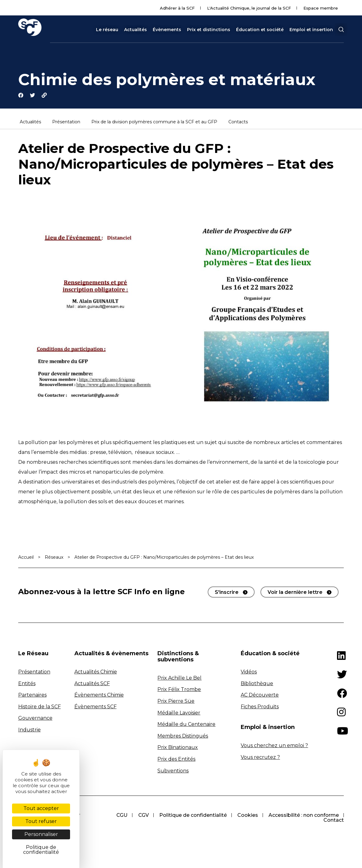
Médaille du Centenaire (186, 725)
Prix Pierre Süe (176, 702)
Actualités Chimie (96, 672)
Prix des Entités (176, 760)
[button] (341, 30)
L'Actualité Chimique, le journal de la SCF (249, 8)
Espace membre (321, 8)
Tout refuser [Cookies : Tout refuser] (41, 821)
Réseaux (54, 558)
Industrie (29, 731)
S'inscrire (227, 593)
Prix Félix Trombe (179, 690)
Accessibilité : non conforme (303, 816)
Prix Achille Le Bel (179, 679)
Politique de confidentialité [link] (41, 850)
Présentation (66, 123)
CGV (141, 816)
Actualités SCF (92, 684)
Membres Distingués (183, 736)
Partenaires (32, 696)
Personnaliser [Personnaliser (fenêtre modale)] (41, 834)
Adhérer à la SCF (177, 8)
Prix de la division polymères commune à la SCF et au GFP (154, 123)
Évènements (167, 30)
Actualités (135, 30)
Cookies (247, 816)
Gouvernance (35, 719)
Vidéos (249, 672)
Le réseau (107, 30)
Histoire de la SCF (40, 707)
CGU (119, 816)
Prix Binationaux (178, 748)
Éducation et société (260, 30)
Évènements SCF (96, 707)
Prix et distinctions (209, 30)
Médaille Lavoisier (179, 713)
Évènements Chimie (99, 696)
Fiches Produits (260, 707)
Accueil (26, 558)
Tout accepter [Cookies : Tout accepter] (41, 808)
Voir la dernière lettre (295, 593)
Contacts (238, 123)
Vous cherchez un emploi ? (274, 746)
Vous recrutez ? (260, 758)
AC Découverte (260, 696)
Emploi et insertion (311, 30)
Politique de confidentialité (191, 816)
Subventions (173, 771)
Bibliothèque (257, 684)
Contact (334, 821)
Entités (27, 684)
